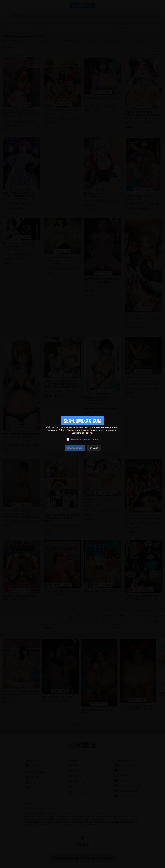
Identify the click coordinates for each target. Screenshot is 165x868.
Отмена (94, 448)
